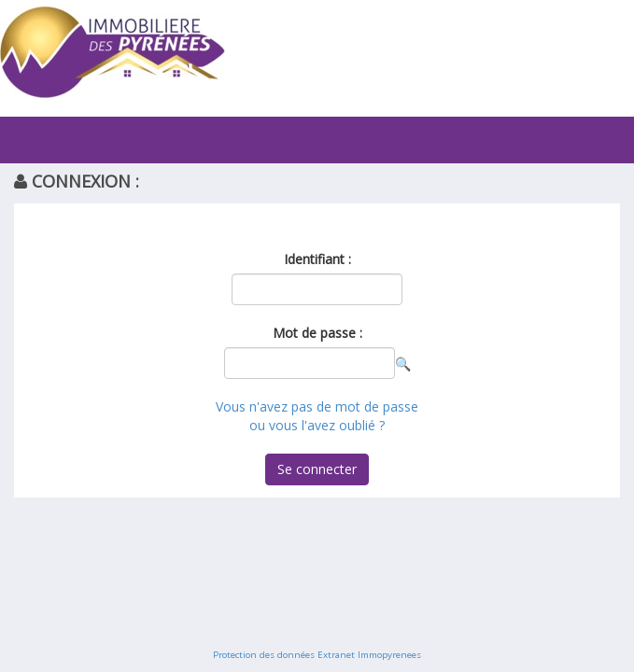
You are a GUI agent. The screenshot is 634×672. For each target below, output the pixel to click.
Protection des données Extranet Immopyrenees (317, 655)
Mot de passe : (317, 333)
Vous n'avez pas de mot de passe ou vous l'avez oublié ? (317, 416)
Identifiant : (317, 259)
